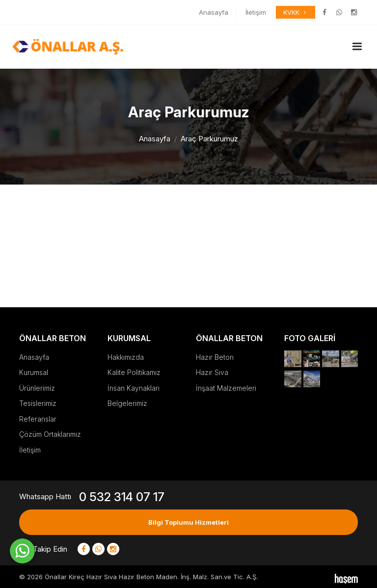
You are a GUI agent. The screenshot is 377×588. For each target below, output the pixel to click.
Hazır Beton (215, 357)
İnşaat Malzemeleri (226, 388)
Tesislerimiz (38, 403)
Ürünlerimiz (37, 388)
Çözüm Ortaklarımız (50, 434)
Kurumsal (34, 372)
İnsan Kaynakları (134, 388)
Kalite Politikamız (134, 372)
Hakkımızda (126, 357)
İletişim (256, 12)
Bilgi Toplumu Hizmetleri (188, 522)
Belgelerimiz (127, 403)
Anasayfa (214, 12)
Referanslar (38, 419)
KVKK (296, 12)
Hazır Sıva (212, 372)
